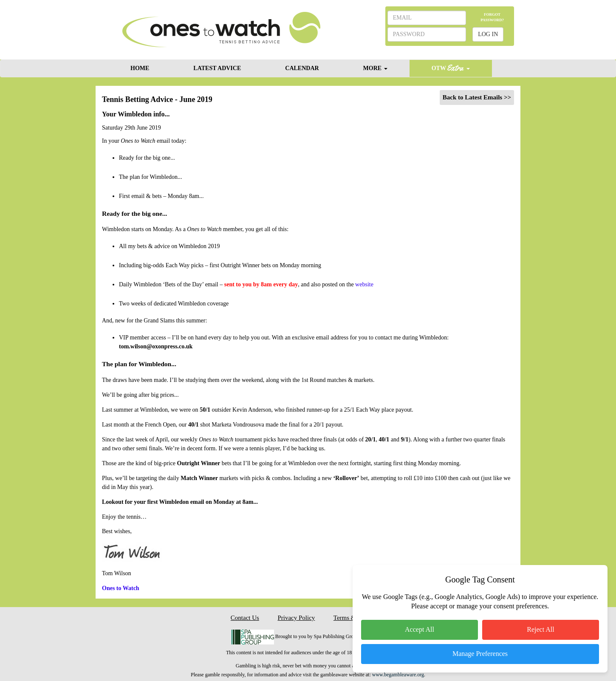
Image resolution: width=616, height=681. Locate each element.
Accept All (420, 629)
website (364, 284)
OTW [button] (451, 68)
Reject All (540, 629)
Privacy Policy (296, 618)
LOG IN (488, 34)
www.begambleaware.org (398, 675)
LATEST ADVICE (217, 68)
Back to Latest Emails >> (477, 97)
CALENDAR (302, 68)
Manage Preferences (480, 654)
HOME (140, 68)
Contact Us (245, 618)
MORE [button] (375, 68)
